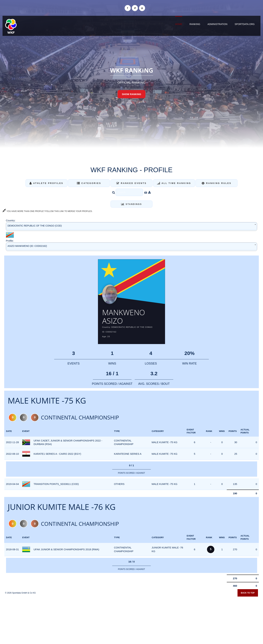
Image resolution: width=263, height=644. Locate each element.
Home (179, 24)
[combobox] (131, 226)
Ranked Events (131, 183)
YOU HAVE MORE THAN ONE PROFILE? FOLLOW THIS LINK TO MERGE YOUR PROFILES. (47, 211)
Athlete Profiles (46, 183)
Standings (131, 204)
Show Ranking (131, 94)
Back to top (248, 594)
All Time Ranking (174, 183)
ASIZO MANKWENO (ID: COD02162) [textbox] (27, 246)
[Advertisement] (131, 620)
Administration (217, 24)
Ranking (195, 24)
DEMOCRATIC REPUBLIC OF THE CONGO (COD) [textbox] (35, 226)
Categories (89, 183)
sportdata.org (245, 24)
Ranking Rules (217, 183)
